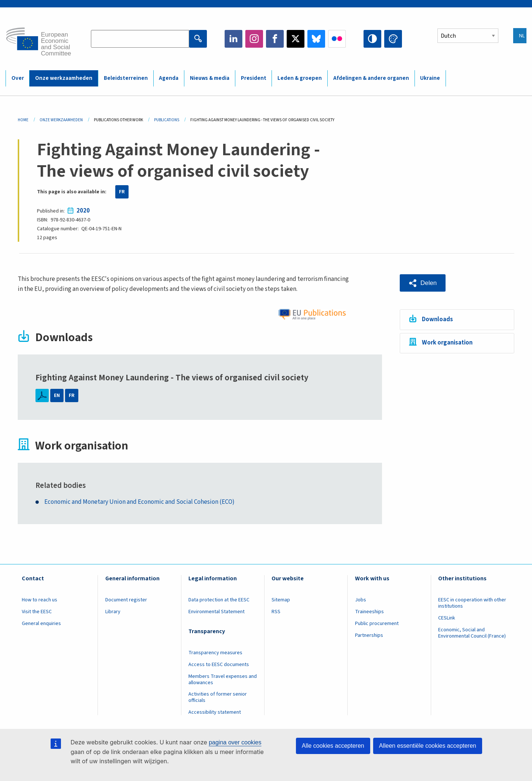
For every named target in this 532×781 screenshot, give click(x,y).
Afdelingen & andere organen (371, 78)
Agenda (169, 78)
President (254, 78)
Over (18, 78)
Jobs (361, 600)
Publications (167, 120)
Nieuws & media (210, 78)
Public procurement (377, 624)
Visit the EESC (37, 612)
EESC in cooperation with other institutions (472, 603)
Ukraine (430, 78)
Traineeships (369, 612)
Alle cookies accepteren (333, 746)
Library (113, 612)
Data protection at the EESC (219, 600)
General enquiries (41, 624)
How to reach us (40, 600)
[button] (423, 283)
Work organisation (447, 343)
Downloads (437, 319)
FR (122, 192)
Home (23, 120)
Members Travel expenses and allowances (223, 680)
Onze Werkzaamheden (61, 120)
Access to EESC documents (219, 665)
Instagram (254, 39)
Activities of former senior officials (218, 697)
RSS (276, 612)
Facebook (275, 39)
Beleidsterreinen (126, 78)
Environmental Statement (216, 612)
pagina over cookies (235, 742)
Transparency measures (215, 653)
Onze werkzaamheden (64, 78)
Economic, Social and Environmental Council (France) (473, 633)
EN (57, 395)
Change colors (393, 39)
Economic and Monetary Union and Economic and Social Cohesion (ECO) (139, 502)
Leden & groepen (300, 78)
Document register (126, 600)
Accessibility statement (215, 712)
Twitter (296, 39)
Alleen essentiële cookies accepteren (428, 746)
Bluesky (316, 39)
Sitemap (281, 600)
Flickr (337, 39)
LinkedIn (233, 39)
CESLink (447, 618)
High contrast (372, 39)
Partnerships (369, 635)
